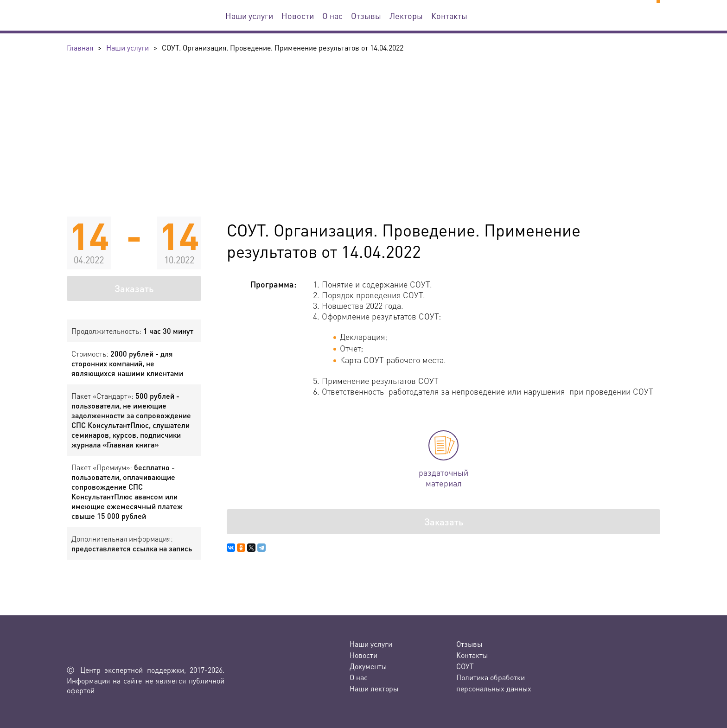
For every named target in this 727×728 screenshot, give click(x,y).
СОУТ (465, 666)
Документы (368, 666)
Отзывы (366, 16)
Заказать (134, 288)
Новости (298, 16)
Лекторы (406, 16)
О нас (332, 16)
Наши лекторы (374, 688)
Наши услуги (249, 16)
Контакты (449, 16)
